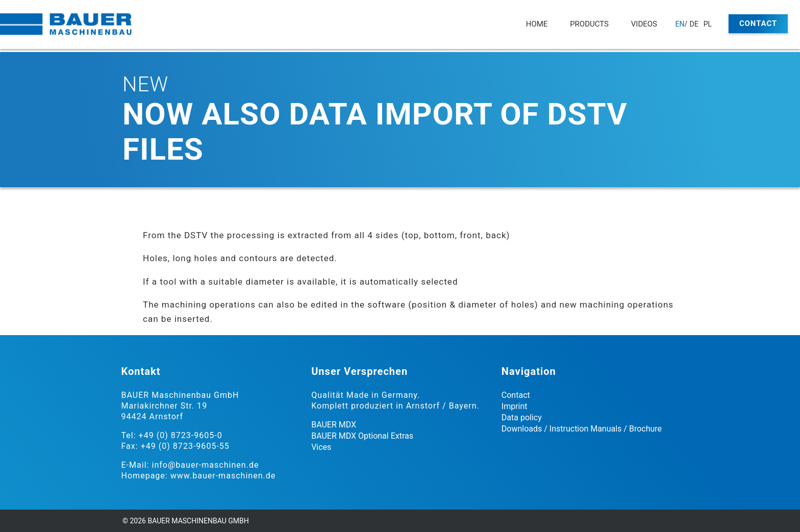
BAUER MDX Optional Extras (362, 436)
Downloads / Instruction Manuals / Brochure (582, 429)
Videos (644, 24)
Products (589, 24)
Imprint (515, 406)
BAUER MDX (334, 425)
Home (537, 24)
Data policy (522, 417)
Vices (321, 447)
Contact (758, 23)
